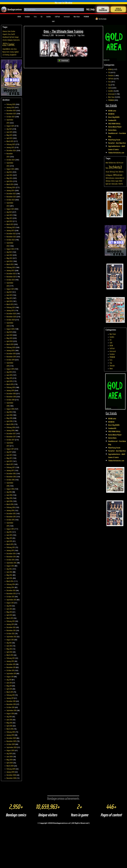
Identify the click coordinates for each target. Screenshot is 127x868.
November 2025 (11, 114)
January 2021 (10, 310)
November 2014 (11, 557)
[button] (103, 9)
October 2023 (11, 200)
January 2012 (10, 661)
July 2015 (9, 532)
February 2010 (11, 732)
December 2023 (11, 194)
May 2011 (9, 686)
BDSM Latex (112, 111)
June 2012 (9, 646)
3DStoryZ (112, 172)
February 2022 (11, 267)
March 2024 (10, 184)
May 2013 (9, 612)
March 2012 (10, 655)
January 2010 (10, 735)
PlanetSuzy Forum (114, 140)
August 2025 (10, 126)
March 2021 (10, 304)
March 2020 (10, 344)
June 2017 (9, 455)
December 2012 (11, 627)
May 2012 (9, 649)
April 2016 (9, 501)
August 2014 (10, 566)
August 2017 (10, 449)
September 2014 (11, 563)
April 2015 (9, 541)
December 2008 (11, 775)
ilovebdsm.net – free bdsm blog (117, 135)
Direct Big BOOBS (114, 117)
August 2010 (10, 713)
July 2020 (9, 332)
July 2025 (9, 129)
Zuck (12, 49)
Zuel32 (13, 34)
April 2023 (10, 221)
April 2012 (9, 652)
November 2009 (11, 741)
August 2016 (10, 489)
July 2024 (9, 172)
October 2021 (10, 280)
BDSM (19, 17)
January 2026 (10, 107)
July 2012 (9, 643)
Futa (35, 17)
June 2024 (10, 175)
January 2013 (10, 624)
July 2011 (9, 680)
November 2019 (11, 357)
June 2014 (9, 572)
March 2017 (10, 464)
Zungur (17, 37)
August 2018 (10, 409)
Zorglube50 (13, 55)
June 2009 (10, 757)
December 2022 (11, 234)
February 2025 (11, 144)
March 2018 (10, 424)
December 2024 (11, 150)
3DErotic (121, 172)
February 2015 (11, 547)
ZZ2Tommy (6, 55)
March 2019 (10, 384)
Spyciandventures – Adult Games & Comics (117, 148)
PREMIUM (86, 17)
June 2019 (9, 375)
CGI (41, 17)
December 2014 (11, 553)
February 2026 (11, 104)
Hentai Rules (112, 130)
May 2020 (10, 338)
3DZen (113, 181)
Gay (109, 85)
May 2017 (9, 458)
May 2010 (9, 723)
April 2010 (9, 726)
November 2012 (11, 630)
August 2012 (10, 640)
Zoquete (5, 34)
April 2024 (10, 181)
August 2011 (10, 677)
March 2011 (10, 692)
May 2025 (9, 135)
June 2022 (9, 255)
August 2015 (10, 529)
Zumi (9, 31)
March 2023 (10, 224)
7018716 (120, 184)
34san (107, 172)
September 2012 (11, 637)
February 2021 (11, 307)
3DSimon (108, 181)
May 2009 (10, 760)
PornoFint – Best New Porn (117, 143)
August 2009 (10, 750)
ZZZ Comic (9, 44)
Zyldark (16, 52)
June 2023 (9, 215)
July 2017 (9, 452)
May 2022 (9, 258)
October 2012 (10, 633)
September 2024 (10, 164)
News (111, 369)
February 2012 (11, 658)
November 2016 (11, 477)
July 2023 (9, 212)
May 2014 (9, 575)
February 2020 (11, 347)
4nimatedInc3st (120, 178)
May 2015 (9, 538)
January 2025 (10, 147)
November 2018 (11, 397)
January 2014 (10, 587)
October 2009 (11, 744)
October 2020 (11, 320)
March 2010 (10, 729)
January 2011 (10, 698)
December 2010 (11, 701)
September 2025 (10, 121)
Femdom (27, 17)
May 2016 (9, 498)
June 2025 (9, 132)
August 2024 (10, 169)
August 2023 (10, 209)
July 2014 (9, 569)
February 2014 (11, 584)
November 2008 (11, 778)
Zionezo (5, 31)
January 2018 (10, 430)
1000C (121, 181)
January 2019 (10, 390)
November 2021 (11, 277)
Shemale (112, 366)
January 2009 (11, 772)
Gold (53, 21)
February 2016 (11, 507)
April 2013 (9, 615)
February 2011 (11, 695)
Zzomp (12, 52)
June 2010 (9, 720)
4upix (117, 181)
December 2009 (11, 738)
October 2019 (11, 360)
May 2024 (10, 178)
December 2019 (11, 353)
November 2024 (10, 155)
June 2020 (10, 335)
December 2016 (11, 473)
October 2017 (11, 440)
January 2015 (10, 550)
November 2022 (11, 237)
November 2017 (11, 437)
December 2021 (11, 274)
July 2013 (9, 606)
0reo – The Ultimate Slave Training (63, 31)
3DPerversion (118, 175)
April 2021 (9, 301)
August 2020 (10, 329)
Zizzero (5, 40)
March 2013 (10, 618)
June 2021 (9, 295)
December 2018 (11, 393)
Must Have (77, 17)
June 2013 (9, 609)
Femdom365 (112, 120)
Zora (9, 34)
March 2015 (10, 544)
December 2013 (11, 590)
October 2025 (11, 117)
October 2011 (10, 670)
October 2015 (10, 520)
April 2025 (10, 138)
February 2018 (11, 427)
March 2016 (10, 504)
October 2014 (11, 560)
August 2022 (10, 249)
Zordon (13, 31)
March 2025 (10, 141)
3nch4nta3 (115, 167)
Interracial (67, 17)
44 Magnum (109, 175)
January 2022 (10, 270)
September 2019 (10, 364)
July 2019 (9, 372)
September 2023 (10, 204)
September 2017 (10, 444)
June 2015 (9, 535)
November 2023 (11, 197)
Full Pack (57, 17)
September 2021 (10, 284)
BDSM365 (111, 114)
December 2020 (11, 314)
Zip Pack (12, 37)
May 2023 (9, 218)
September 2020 (10, 324)
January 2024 (11, 190)
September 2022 (10, 244)
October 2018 (11, 400)
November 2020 (11, 317)
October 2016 (11, 480)
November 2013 (11, 593)
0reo (83, 35)
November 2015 (11, 517)
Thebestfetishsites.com (116, 153)
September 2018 (10, 404)
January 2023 (10, 230)
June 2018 (9, 415)
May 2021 (9, 298)
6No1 (107, 163)
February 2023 (11, 227)
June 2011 (9, 683)
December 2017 (11, 433)
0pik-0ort (108, 184)
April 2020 (10, 341)
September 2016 (10, 484)
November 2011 (11, 667)
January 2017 (10, 470)
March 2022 (10, 264)
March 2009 (10, 766)
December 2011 (11, 664)
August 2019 (10, 369)
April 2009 (10, 763)
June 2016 (9, 495)
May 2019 (9, 378)
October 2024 (11, 160)
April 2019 (9, 381)
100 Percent (120, 163)
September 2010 (11, 710)
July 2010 (9, 717)
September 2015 (10, 524)
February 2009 (11, 769)
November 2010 (11, 704)
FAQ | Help (90, 9)
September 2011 (11, 673)
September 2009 (12, 747)
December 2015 (11, 513)
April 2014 (10, 578)
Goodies (49, 17)
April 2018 (9, 421)
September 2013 (11, 600)
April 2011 (9, 689)
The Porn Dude (102, 19)
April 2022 (10, 261)
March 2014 (10, 581)
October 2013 (10, 597)
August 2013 (10, 603)
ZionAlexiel (6, 37)
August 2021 (10, 289)
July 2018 (9, 412)
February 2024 (11, 187)
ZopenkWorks (6, 49)
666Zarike (115, 184)
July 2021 (9, 292)
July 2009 (9, 753)
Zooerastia (16, 40)
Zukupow (10, 40)
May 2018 (9, 418)
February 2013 (11, 621)
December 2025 (11, 110)
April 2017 (9, 461)
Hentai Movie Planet (115, 127)
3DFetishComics (110, 178)
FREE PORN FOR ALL (114, 124)
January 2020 (10, 350)
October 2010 (11, 707)
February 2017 (11, 467)
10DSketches (112, 163)
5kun (107, 168)
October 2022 (11, 240)
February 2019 (11, 387)
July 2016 (9, 492)
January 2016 (10, 510)
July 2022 (9, 252)
